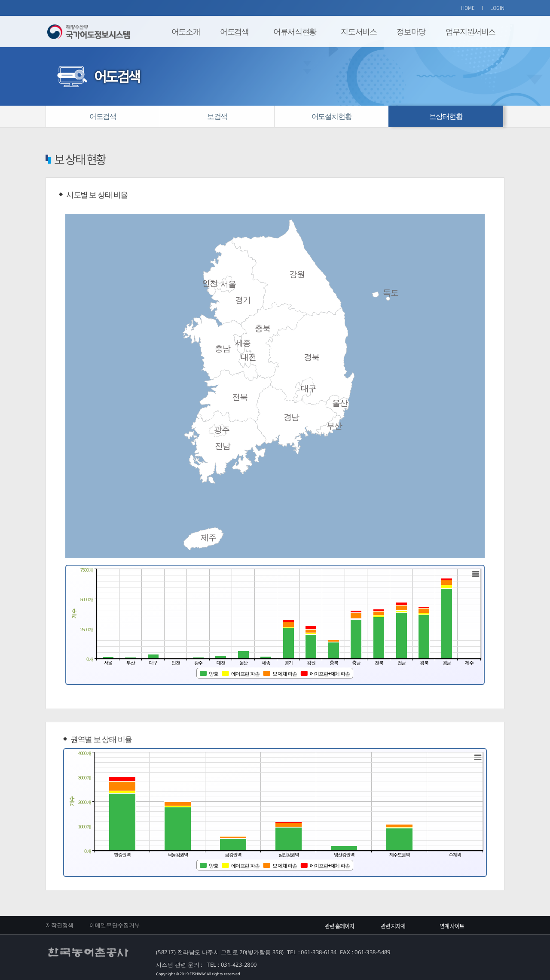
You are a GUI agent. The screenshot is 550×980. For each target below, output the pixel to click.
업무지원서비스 (471, 31)
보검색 (217, 116)
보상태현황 (446, 116)
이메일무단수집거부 (115, 925)
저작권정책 (60, 925)
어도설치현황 (332, 116)
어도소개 (186, 31)
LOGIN (498, 8)
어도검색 (234, 31)
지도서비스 (359, 31)
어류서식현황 (295, 31)
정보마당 (411, 31)
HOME (468, 8)
